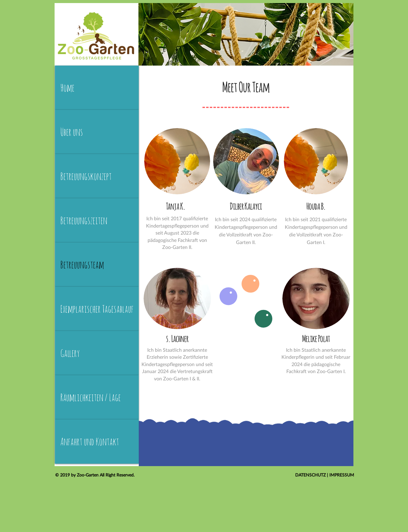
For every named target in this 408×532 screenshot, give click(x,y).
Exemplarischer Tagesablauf (97, 309)
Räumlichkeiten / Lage (91, 397)
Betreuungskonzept (86, 176)
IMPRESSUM (342, 475)
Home (67, 88)
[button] (246, 161)
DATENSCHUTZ (311, 475)
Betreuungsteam (82, 265)
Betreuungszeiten (84, 220)
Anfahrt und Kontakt (90, 442)
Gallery (70, 353)
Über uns (72, 132)
